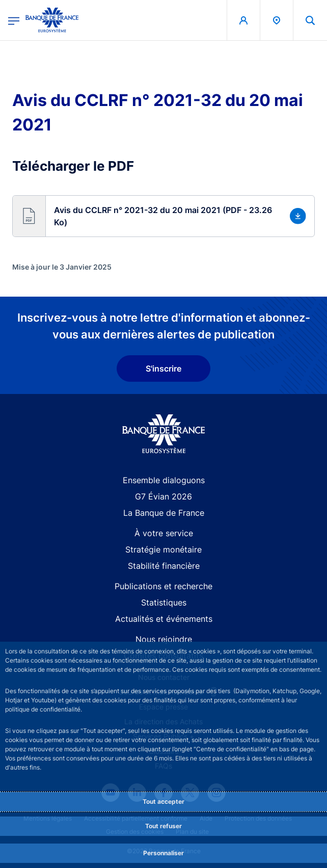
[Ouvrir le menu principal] (14, 20)
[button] (163, 216)
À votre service (164, 533)
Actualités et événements (164, 619)
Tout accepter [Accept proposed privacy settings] (163, 801)
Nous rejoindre (164, 639)
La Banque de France (164, 513)
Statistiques (164, 602)
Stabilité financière (164, 566)
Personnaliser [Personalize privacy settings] (163, 853)
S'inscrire (163, 369)
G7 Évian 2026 (163, 496)
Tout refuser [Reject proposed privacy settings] (163, 826)
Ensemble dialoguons (164, 480)
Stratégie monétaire (163, 549)
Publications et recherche (163, 586)
